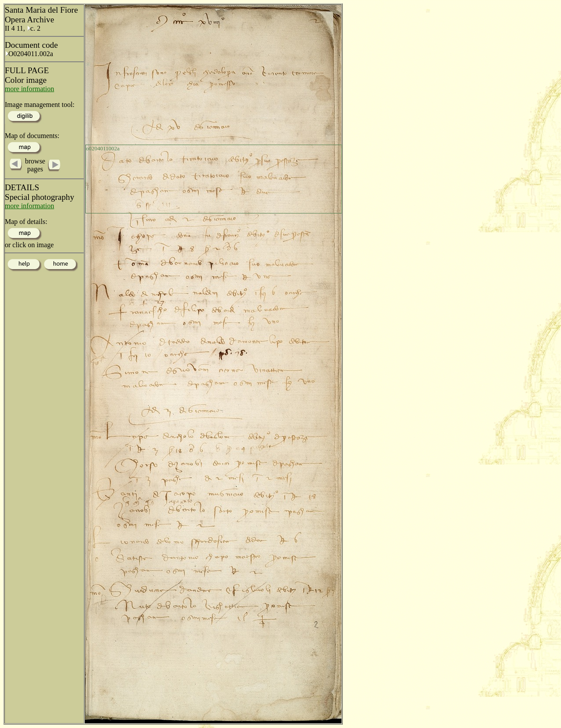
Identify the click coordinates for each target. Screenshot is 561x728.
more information (29, 89)
